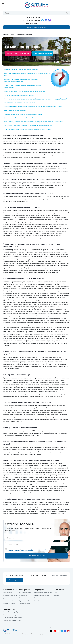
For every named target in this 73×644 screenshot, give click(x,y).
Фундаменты (23, 595)
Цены (56, 592)
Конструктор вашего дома (43, 53)
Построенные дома (25, 592)
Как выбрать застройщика (42, 601)
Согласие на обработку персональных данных (36, 549)
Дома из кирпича (9, 598)
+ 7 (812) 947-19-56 (31, 21)
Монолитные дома (9, 604)
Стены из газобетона (41, 598)
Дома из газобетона (10, 595)
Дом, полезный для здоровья (13, 618)
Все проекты (8, 592)
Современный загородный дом (13, 615)
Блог (13, 34)
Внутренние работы (25, 601)
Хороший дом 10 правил (42, 595)
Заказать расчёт (15, 580)
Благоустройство (24, 604)
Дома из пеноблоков (10, 601)
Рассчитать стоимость (36, 556)
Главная (6, 34)
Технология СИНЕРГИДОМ (12, 621)
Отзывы (56, 595)
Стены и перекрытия (25, 598)
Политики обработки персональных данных (21, 550)
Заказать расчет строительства (18, 53)
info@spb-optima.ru (30, 23)
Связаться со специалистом (36, 27)
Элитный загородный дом (12, 612)
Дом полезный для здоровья (43, 592)
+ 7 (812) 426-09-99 (31, 18)
